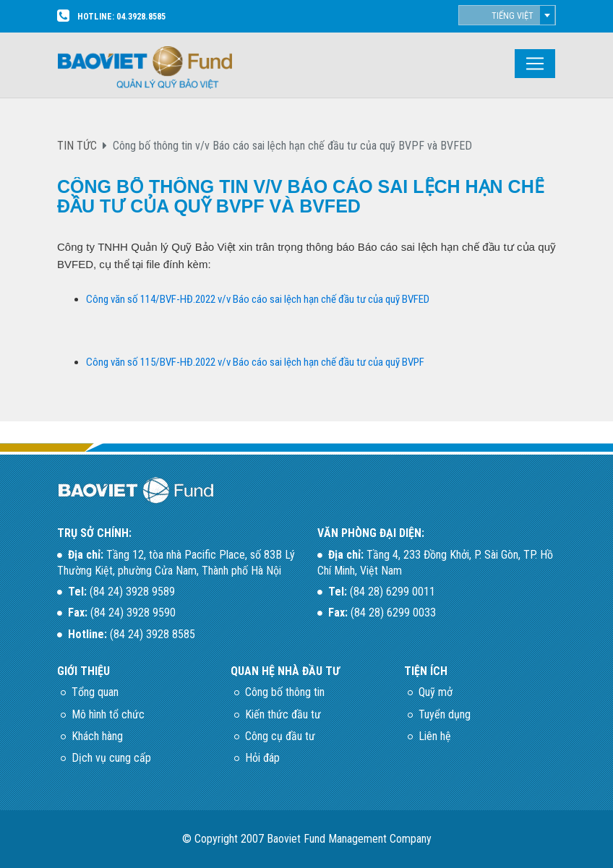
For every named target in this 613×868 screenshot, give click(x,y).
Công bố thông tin (285, 692)
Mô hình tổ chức (108, 714)
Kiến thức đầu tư (283, 714)
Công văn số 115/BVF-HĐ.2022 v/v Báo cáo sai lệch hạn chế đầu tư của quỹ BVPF (255, 362)
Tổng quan (95, 692)
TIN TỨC (77, 146)
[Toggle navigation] (535, 64)
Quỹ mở (436, 692)
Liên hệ (435, 736)
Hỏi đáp (262, 758)
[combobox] (507, 15)
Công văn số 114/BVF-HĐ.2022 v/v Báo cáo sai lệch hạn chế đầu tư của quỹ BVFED (258, 299)
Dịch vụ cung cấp (111, 758)
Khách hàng (97, 736)
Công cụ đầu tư (280, 736)
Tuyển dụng (445, 714)
